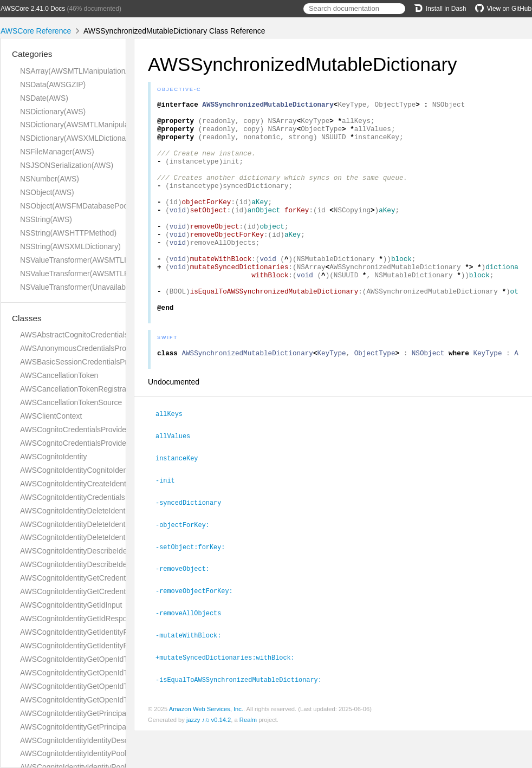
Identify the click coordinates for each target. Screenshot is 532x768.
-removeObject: (187, 608)
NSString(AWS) (46, 219)
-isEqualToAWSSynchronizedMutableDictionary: (243, 717)
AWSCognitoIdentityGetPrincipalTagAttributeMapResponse (118, 727)
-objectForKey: (187, 565)
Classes (27, 318)
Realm (248, 757)
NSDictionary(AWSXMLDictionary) (77, 138)
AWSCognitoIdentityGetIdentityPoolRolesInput (97, 632)
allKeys (174, 457)
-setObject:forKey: (195, 587)
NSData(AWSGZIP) (53, 84)
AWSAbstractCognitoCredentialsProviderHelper (99, 335)
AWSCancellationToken (59, 375)
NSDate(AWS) (44, 98)
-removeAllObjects (193, 652)
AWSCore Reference (36, 31)
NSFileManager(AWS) (57, 152)
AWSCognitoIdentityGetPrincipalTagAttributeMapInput (110, 713)
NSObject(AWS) (47, 192)
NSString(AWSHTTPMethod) (68, 233)
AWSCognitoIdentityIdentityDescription (85, 740)
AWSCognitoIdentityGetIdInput (71, 605)
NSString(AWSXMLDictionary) (70, 246)
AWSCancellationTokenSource (71, 402)
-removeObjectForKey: (199, 630)
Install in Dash (440, 9)
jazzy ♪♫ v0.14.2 (209, 757)
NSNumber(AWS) (50, 179)
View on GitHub (503, 9)
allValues (177, 479)
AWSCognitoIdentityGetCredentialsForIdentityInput (105, 578)
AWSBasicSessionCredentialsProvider (84, 362)
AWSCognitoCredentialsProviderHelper (85, 443)
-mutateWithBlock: (193, 673)
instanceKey (181, 500)
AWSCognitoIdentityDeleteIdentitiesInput (88, 511)
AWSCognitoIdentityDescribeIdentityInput (89, 551)
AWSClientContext (51, 416)
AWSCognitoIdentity (54, 457)
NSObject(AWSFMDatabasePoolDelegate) (91, 206)
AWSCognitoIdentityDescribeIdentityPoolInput (96, 564)
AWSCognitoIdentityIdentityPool (73, 753)
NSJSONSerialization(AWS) (67, 165)
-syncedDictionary (193, 544)
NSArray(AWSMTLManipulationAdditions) (89, 71)
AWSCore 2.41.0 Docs (33, 9)
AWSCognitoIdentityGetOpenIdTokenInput (90, 686)
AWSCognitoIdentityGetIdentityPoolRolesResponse (106, 646)
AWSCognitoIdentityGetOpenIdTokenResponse (99, 700)
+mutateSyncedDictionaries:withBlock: (230, 695)
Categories (32, 54)
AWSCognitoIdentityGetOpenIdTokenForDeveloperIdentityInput (125, 659)
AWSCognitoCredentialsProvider (74, 429)
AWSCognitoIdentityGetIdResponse (80, 619)
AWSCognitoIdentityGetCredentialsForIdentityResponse (113, 591)
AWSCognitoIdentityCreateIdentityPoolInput (93, 484)
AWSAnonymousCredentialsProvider (81, 348)
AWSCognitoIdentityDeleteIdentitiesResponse (96, 524)
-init (170, 522)
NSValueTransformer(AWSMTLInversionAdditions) (104, 260)
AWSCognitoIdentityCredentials (73, 497)
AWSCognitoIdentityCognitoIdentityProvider (93, 470)
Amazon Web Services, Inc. (206, 746)
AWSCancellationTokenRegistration (79, 389)
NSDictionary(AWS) (53, 112)
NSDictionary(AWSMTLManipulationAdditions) (97, 125)
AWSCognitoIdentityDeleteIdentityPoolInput (92, 537)
